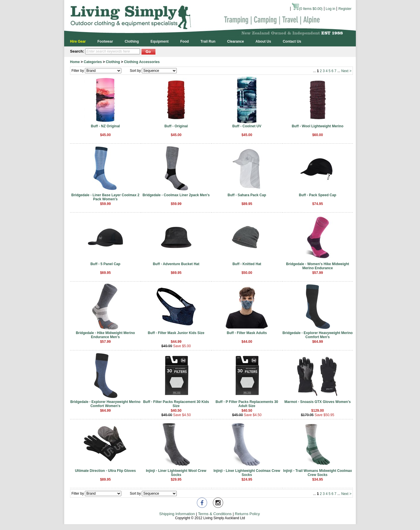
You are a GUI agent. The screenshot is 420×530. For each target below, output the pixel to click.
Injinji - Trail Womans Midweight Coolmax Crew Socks (318, 473)
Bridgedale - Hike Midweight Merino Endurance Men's (105, 335)
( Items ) (307, 9)
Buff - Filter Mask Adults (247, 333)
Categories (93, 62)
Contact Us (292, 41)
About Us (263, 41)
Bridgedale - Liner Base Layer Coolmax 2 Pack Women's (105, 197)
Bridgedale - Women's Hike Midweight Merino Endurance (318, 266)
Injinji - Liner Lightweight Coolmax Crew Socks (247, 473)
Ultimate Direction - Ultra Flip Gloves (105, 471)
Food (184, 41)
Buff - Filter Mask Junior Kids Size (176, 333)
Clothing (132, 41)
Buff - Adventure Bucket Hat (176, 264)
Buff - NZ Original (105, 126)
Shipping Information (177, 514)
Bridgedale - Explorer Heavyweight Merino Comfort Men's (317, 335)
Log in (331, 9)
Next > (346, 71)
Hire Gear (78, 41)
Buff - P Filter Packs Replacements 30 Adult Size (247, 404)
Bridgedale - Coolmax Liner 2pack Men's (176, 195)
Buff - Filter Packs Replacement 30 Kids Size (176, 404)
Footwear (105, 41)
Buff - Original (176, 126)
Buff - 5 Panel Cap (105, 264)
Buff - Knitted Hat (247, 264)
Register (345, 9)
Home (75, 62)
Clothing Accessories (142, 62)
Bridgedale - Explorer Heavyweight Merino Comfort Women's (105, 404)
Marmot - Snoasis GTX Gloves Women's (317, 402)
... (314, 71)
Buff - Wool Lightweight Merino (317, 126)
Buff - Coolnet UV (247, 126)
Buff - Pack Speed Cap (318, 195)
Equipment (160, 41)
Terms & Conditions (215, 514)
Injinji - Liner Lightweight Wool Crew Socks (176, 473)
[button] (148, 51)
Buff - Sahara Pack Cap (247, 195)
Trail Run (208, 41)
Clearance (236, 41)
